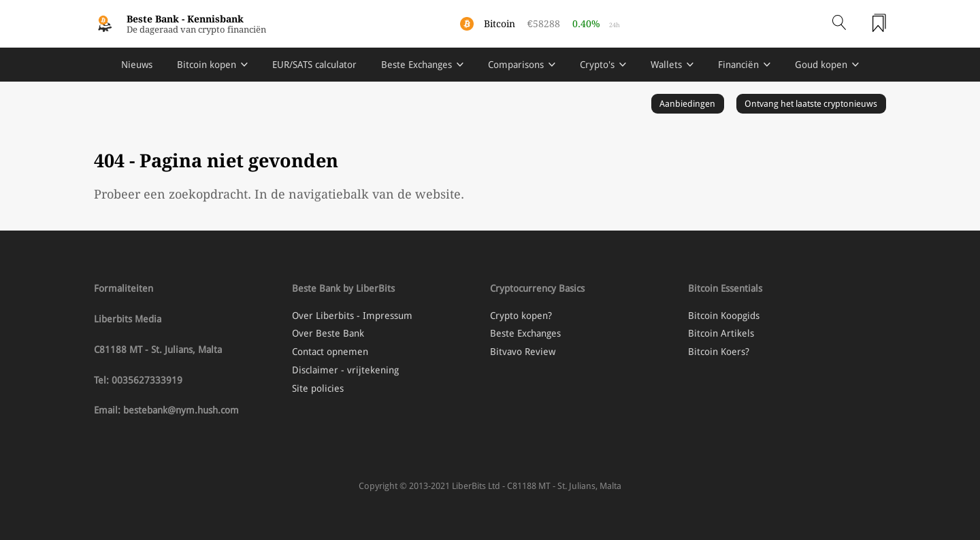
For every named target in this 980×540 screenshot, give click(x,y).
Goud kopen (821, 65)
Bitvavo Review (523, 352)
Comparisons (516, 65)
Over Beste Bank (328, 333)
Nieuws (137, 65)
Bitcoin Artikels (721, 333)
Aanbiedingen (687, 104)
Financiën (738, 65)
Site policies (318, 388)
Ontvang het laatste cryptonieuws (811, 104)
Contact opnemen (330, 352)
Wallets (666, 65)
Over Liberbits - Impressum (352, 316)
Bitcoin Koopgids (724, 316)
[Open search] (839, 24)
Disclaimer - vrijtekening (345, 370)
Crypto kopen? (521, 316)
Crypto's (597, 65)
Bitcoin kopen (207, 65)
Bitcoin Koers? (719, 352)
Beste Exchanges (416, 65)
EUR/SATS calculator (314, 65)
